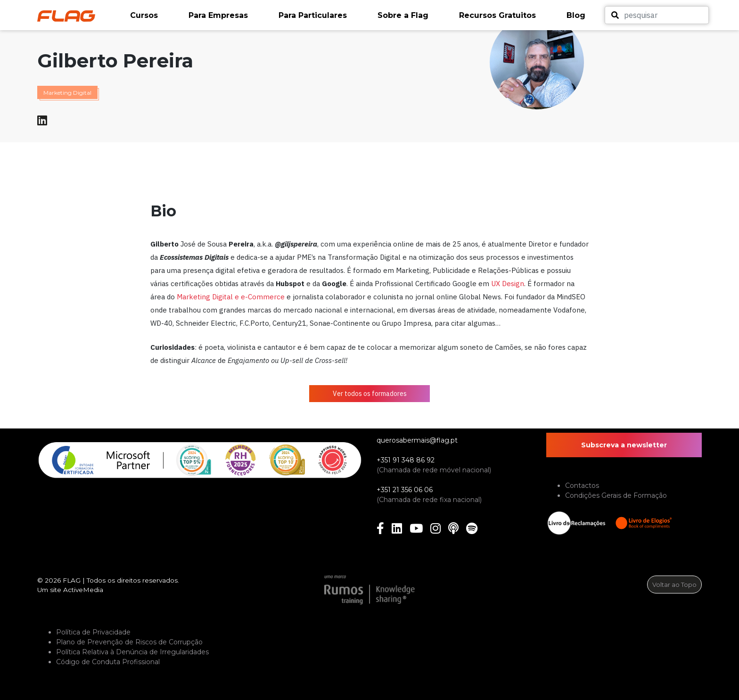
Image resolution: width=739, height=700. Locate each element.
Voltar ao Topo (674, 585)
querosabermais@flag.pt (417, 440)
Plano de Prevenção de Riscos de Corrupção (129, 642)
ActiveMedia (83, 590)
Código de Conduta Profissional (108, 662)
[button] (155, 16)
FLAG (72, 580)
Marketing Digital (67, 93)
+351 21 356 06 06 (405, 490)
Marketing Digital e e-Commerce (231, 297)
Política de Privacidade (93, 632)
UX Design (508, 284)
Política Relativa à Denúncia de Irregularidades (132, 652)
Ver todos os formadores (370, 394)
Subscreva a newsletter (624, 445)
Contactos (582, 486)
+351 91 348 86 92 (406, 460)
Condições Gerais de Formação (616, 495)
